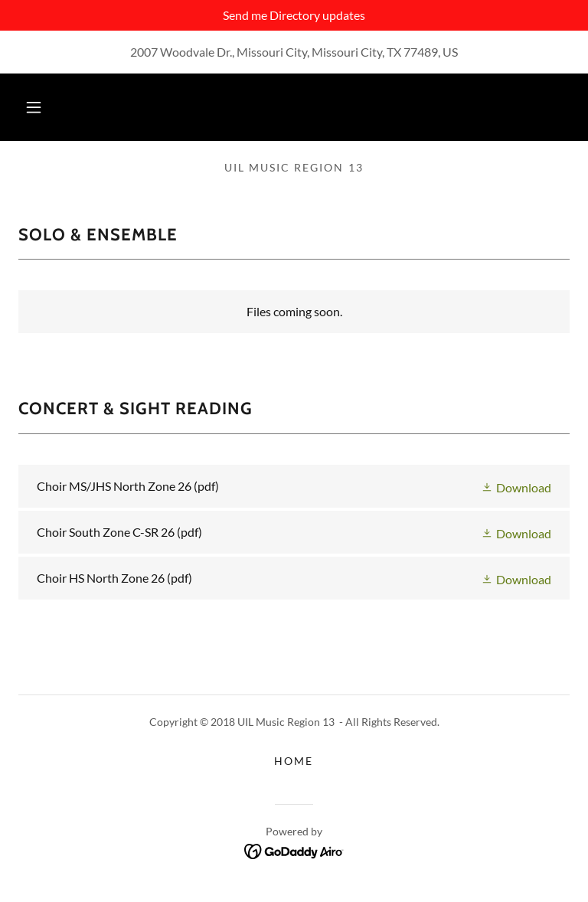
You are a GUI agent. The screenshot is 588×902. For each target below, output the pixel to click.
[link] (294, 486)
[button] (34, 107)
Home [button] (294, 761)
